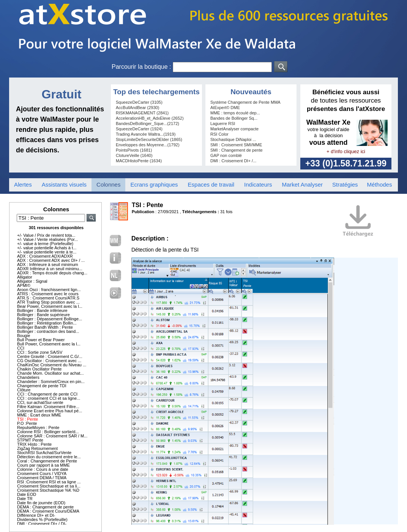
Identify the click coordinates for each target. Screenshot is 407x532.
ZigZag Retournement (37, 448)
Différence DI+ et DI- (36, 515)
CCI (21, 348)
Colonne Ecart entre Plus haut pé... (50, 411)
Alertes (23, 184)
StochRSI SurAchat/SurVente (44, 453)
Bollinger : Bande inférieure (42, 310)
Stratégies (345, 184)
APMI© (24, 285)
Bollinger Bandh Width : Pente (45, 327)
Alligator (25, 277)
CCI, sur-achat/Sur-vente (40, 402)
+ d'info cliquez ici (346, 151)
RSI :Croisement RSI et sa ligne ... (49, 482)
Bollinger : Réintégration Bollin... (47, 323)
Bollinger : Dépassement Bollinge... (50, 319)
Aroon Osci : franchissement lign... (49, 290)
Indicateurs (258, 184)
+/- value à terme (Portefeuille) (45, 244)
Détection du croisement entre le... (49, 457)
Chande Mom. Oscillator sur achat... (50, 373)
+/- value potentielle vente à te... (47, 252)
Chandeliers (28, 377)
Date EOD (27, 494)
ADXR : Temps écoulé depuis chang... (52, 273)
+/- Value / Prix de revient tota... (46, 235)
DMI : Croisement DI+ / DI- (42, 524)
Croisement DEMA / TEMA (42, 478)
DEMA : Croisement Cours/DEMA (48, 511)
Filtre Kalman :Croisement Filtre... (48, 407)
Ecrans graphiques (154, 184)
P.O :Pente (27, 423)
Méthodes (380, 184)
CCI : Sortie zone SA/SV (40, 352)
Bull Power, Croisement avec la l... (49, 344)
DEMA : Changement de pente (45, 507)
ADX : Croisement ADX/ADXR (45, 256)
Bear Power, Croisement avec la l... (50, 306)
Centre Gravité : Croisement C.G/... (50, 356)
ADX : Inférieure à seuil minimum (48, 264)
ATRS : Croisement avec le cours (48, 294)
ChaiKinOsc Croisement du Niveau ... (52, 365)
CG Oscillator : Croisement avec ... (49, 361)
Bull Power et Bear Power (41, 340)
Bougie (24, 336)
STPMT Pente (30, 440)
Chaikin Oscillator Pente (39, 369)
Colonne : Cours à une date (43, 469)
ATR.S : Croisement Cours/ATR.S (48, 298)
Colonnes (108, 184)
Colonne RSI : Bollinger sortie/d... (48, 432)
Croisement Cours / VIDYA (42, 473)
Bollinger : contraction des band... (48, 331)
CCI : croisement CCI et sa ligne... (49, 398)
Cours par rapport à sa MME (43, 465)
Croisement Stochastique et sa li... (49, 486)
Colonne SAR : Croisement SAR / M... (52, 436)
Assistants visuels (64, 184)
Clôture (24, 390)
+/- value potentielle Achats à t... (47, 248)
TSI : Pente (28, 419)
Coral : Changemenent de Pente (47, 461)
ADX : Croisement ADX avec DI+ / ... (51, 260)
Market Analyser (302, 184)
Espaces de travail (211, 184)
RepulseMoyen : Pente (38, 427)
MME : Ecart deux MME (39, 415)
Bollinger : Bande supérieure (43, 315)
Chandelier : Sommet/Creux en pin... (51, 382)
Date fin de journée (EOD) (41, 503)
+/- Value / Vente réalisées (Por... (47, 239)
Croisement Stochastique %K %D (48, 490)
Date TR (25, 499)
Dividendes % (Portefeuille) (42, 519)
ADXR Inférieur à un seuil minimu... (50, 269)
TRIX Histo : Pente (34, 444)
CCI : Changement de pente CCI (47, 394)
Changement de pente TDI (42, 386)
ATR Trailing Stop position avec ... (48, 302)
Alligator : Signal (32, 281)
